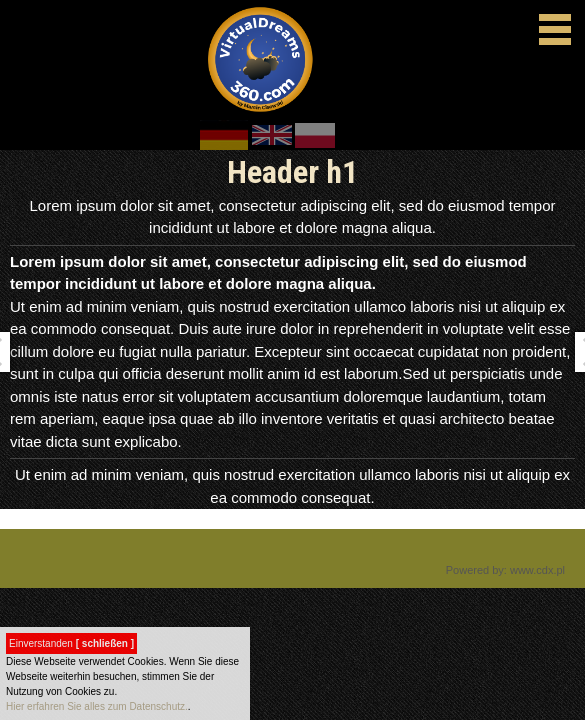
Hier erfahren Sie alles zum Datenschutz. (97, 706)
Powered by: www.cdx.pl (505, 570)
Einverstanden (71, 643)
